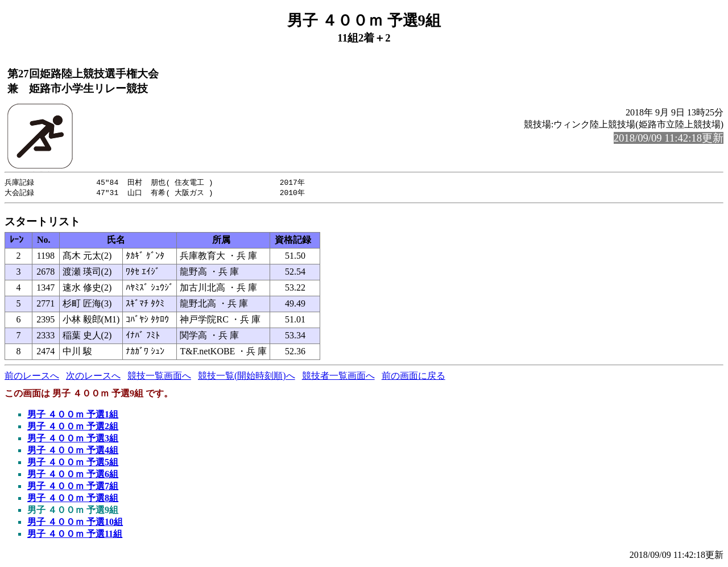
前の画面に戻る (413, 377)
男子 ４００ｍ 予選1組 (73, 415)
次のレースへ (93, 377)
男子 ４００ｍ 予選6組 (73, 475)
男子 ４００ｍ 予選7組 (73, 487)
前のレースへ (32, 377)
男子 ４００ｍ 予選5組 (73, 463)
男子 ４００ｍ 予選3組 (73, 439)
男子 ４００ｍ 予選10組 (75, 523)
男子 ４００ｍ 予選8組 (73, 499)
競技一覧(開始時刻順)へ (247, 377)
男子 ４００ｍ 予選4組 (73, 451)
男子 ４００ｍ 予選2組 (73, 427)
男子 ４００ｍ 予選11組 (75, 535)
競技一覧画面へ (159, 377)
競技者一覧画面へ (338, 377)
